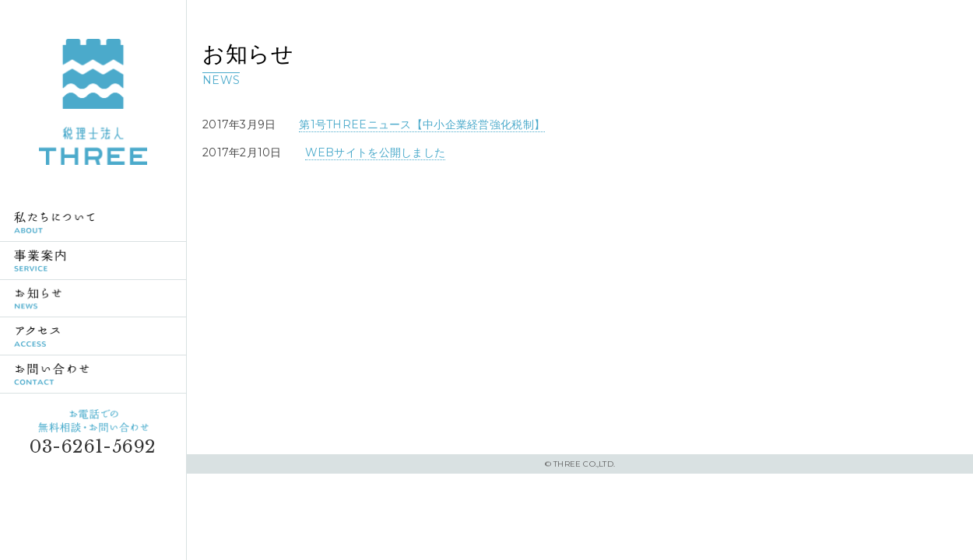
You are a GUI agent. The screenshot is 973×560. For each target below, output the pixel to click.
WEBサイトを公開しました (376, 152)
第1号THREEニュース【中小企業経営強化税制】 (422, 124)
